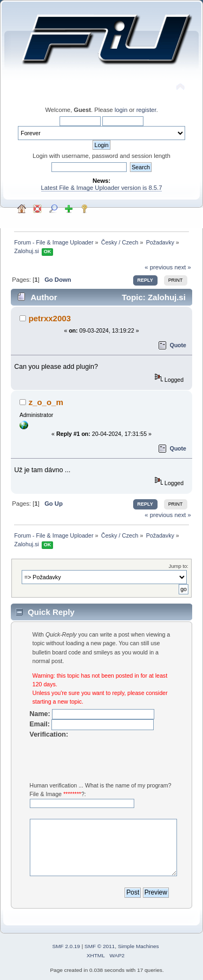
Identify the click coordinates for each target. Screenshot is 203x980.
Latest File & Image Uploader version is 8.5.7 (102, 188)
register (146, 110)
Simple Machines (139, 946)
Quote (178, 345)
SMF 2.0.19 (66, 946)
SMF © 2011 (100, 946)
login (121, 110)
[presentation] (112, 760)
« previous (159, 267)
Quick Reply (51, 612)
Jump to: (178, 566)
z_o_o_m (46, 402)
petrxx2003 (50, 318)
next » (183, 267)
